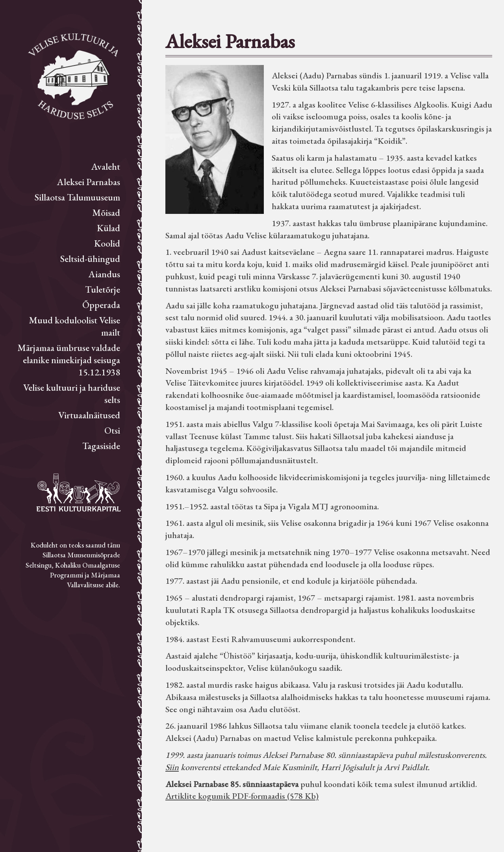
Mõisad (106, 213)
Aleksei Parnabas (89, 182)
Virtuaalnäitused (89, 415)
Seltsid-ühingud (90, 259)
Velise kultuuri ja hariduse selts (72, 394)
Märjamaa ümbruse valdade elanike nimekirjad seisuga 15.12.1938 (69, 360)
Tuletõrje (103, 289)
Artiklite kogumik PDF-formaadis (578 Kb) (242, 796)
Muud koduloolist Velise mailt (74, 326)
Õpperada (101, 305)
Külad (108, 228)
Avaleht (106, 166)
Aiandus (104, 274)
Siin (172, 767)
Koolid (107, 243)
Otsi (112, 430)
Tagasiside (101, 446)
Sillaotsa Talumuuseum (77, 197)
